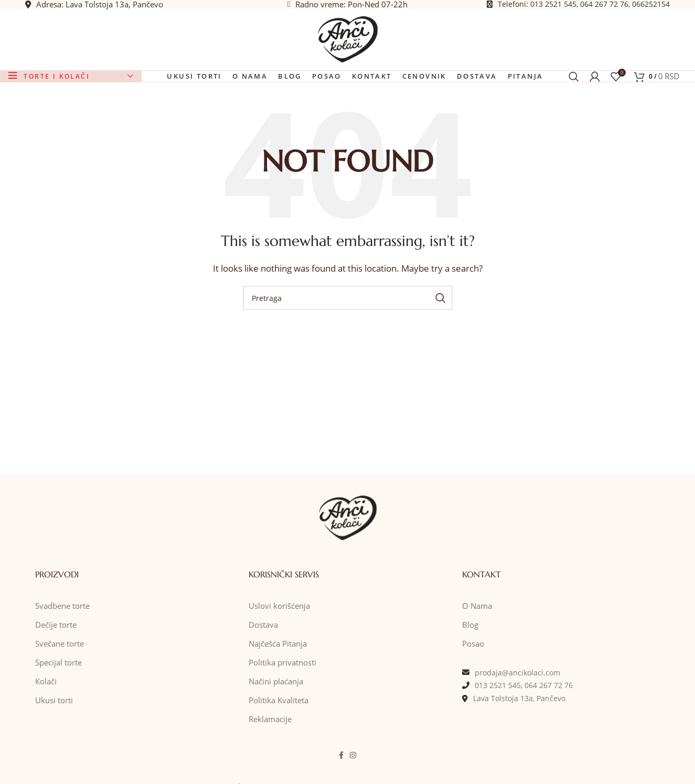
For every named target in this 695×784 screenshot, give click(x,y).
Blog (470, 663)
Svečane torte (60, 682)
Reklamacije (270, 758)
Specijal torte (58, 701)
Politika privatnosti (282, 701)
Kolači (46, 720)
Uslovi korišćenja (279, 645)
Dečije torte (56, 663)
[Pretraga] (574, 108)
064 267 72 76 (604, 10)
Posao (473, 682)
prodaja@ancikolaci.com (517, 711)
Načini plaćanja (276, 720)
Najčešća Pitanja (278, 682)
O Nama (477, 645)
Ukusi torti (54, 739)
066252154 (651, 10)
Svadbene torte (62, 645)
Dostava (263, 663)
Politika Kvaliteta (279, 739)
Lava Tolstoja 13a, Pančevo (114, 10)
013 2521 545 (553, 10)
